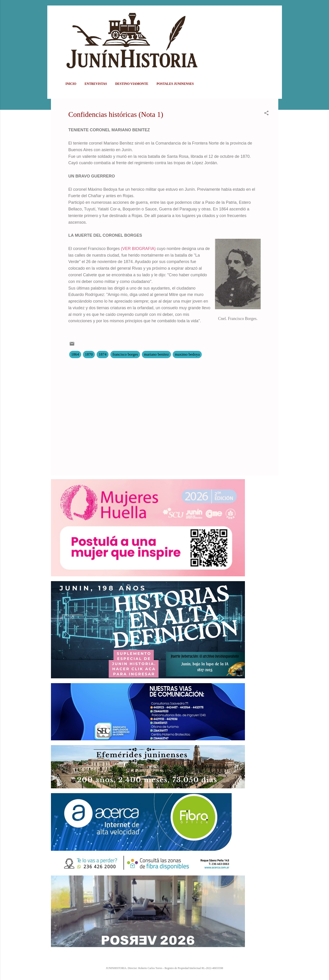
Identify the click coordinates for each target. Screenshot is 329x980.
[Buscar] (276, 12)
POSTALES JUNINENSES (175, 84)
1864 (75, 354)
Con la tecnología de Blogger (164, 958)
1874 (103, 354)
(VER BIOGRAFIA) (138, 249)
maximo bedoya (187, 354)
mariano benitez (156, 354)
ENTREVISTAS (96, 84)
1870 (89, 354)
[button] (266, 114)
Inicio (71, 84)
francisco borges (125, 354)
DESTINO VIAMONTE (132, 84)
